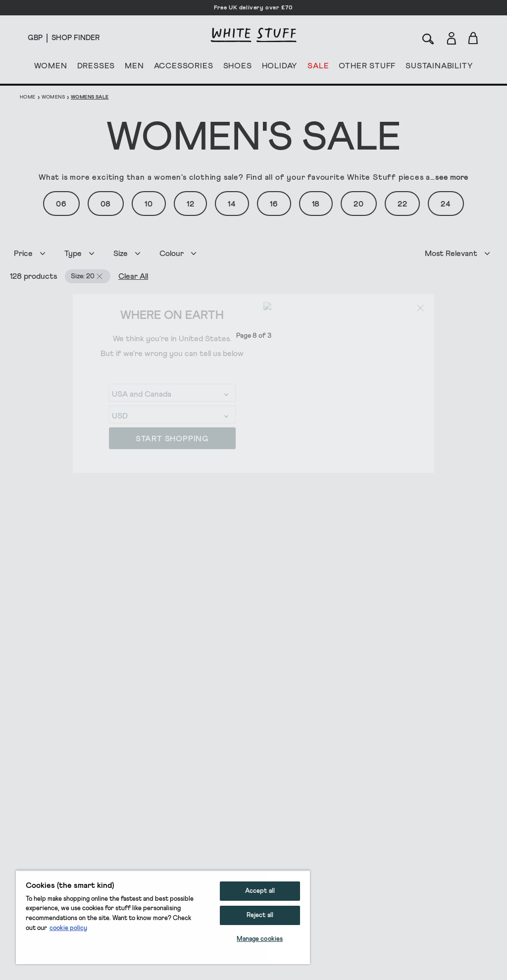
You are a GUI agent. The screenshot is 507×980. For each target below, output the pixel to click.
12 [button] (191, 204)
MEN (134, 68)
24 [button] (446, 204)
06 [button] (61, 204)
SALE (318, 68)
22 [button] (403, 204)
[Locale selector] (35, 38)
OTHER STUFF (367, 68)
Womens (53, 97)
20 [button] (359, 204)
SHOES (238, 68)
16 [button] (274, 204)
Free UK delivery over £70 (253, 8)
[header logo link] (253, 35)
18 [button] (316, 204)
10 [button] (149, 204)
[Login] (451, 36)
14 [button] (232, 204)
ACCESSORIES (184, 68)
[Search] (428, 38)
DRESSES (96, 68)
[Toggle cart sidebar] (474, 38)
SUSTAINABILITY (439, 68)
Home (28, 97)
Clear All (123, 276)
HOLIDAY (279, 68)
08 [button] (106, 204)
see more (452, 177)
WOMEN (51, 68)
